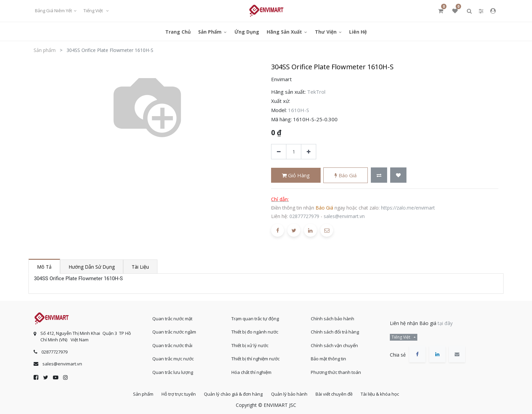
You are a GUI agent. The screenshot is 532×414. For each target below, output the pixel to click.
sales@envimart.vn (344, 216)
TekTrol (316, 92)
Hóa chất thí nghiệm (251, 371)
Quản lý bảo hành (290, 393)
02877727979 (304, 216)
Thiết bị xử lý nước (250, 344)
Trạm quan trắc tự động (255, 317)
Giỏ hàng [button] (296, 175)
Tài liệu (140, 267)
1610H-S (299, 110)
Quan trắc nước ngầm (174, 330)
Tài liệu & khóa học (386, 393)
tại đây (445, 321)
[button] (379, 175)
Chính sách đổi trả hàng (335, 330)
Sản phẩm (45, 50)
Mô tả (44, 267)
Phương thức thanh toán (336, 371)
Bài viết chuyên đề (337, 393)
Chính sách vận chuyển (334, 344)
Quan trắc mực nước (173, 357)
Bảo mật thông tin (328, 357)
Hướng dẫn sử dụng (92, 267)
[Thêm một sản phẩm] (309, 152)
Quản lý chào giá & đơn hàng (232, 393)
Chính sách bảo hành (332, 317)
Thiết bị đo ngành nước (255, 330)
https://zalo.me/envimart (408, 208)
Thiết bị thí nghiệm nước (255, 357)
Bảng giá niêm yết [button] (54, 11)
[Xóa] (279, 152)
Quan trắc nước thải (172, 344)
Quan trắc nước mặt (172, 317)
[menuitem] (178, 31)
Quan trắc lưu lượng (173, 371)
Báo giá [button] (346, 175)
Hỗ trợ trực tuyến (175, 393)
